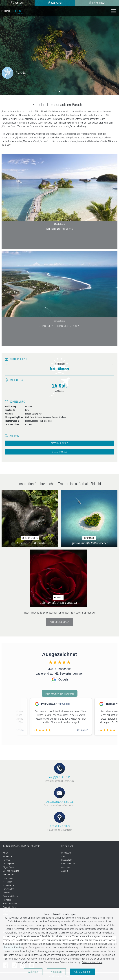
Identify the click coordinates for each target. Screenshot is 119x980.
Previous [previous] (6, 364)
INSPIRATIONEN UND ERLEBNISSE (22, 846)
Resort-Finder (97, 3)
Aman (6, 853)
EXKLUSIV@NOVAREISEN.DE (59, 795)
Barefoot (7, 860)
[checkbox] (51, 662)
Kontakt (17, 3)
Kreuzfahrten (9, 889)
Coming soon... (9, 864)
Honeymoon (8, 878)
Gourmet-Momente (11, 871)
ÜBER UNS (67, 846)
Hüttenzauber (9, 885)
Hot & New (8, 882)
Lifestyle (7, 893)
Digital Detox (8, 867)
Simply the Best (10, 907)
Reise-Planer (55, 3)
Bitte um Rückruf (60, 443)
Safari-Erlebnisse (10, 904)
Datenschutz (67, 860)
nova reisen (66, 867)
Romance (7, 900)
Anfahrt (65, 871)
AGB (63, 856)
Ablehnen (33, 972)
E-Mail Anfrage (60, 452)
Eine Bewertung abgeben (60, 694)
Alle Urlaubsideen (60, 622)
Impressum (66, 853)
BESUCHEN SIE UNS (59, 820)
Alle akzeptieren (83, 972)
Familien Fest (9, 874)
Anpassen (56, 972)
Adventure (7, 856)
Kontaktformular (68, 864)
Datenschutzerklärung (92, 962)
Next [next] (113, 364)
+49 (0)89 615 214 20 (59, 771)
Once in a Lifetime (11, 896)
